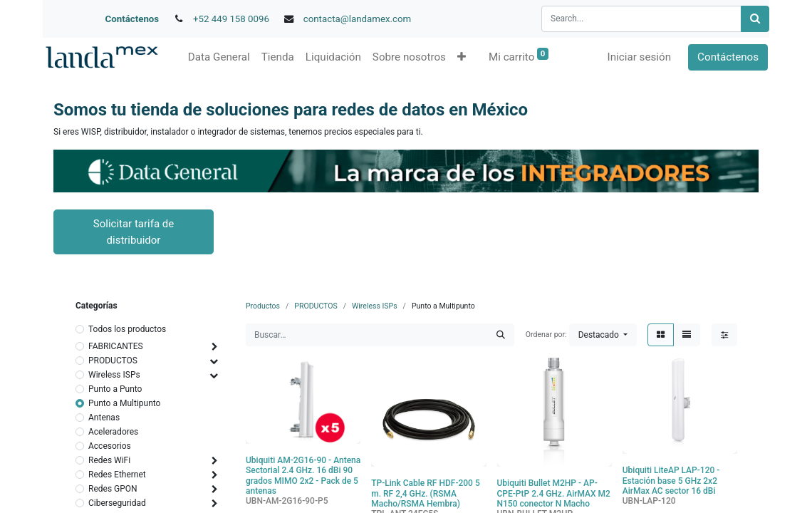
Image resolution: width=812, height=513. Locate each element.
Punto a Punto (115, 389)
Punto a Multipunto (124, 403)
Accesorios (110, 446)
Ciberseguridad (117, 503)
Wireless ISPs (114, 375)
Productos (263, 306)
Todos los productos (127, 329)
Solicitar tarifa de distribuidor (134, 232)
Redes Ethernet (117, 475)
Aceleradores (113, 432)
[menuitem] (218, 57)
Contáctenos (132, 19)
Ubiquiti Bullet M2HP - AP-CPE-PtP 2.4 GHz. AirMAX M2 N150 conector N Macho (554, 493)
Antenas (104, 418)
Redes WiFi (109, 460)
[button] (460, 57)
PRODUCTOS (113, 361)
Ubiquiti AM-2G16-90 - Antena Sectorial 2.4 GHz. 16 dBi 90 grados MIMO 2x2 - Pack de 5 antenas (303, 476)
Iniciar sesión (640, 57)
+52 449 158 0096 (231, 19)
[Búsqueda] (755, 19)
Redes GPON (113, 489)
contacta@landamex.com (358, 19)
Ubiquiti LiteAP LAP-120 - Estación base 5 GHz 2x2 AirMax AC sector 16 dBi (671, 481)
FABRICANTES (116, 346)
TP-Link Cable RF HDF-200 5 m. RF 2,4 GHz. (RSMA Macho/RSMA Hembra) (425, 493)
